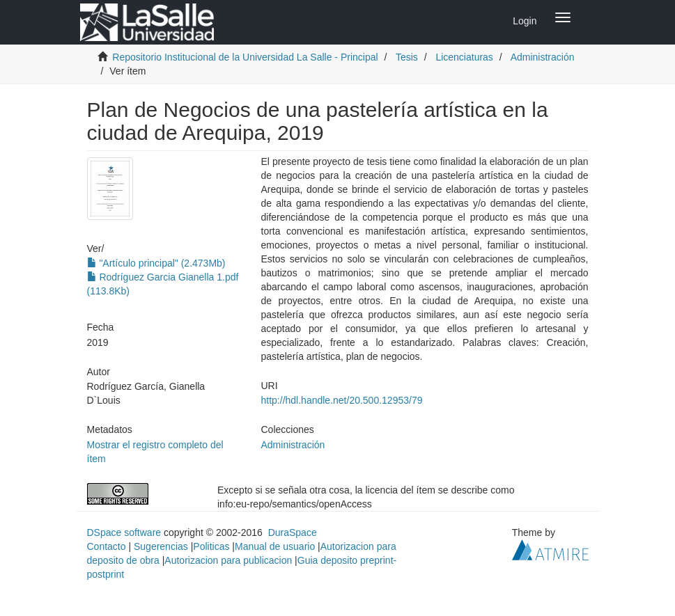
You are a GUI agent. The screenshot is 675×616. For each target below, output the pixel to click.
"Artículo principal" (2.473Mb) (156, 263)
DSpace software (124, 532)
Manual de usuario (275, 546)
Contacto (107, 546)
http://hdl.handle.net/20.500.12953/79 (342, 400)
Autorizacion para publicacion (228, 560)
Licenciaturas (464, 57)
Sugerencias (161, 546)
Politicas (211, 546)
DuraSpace (293, 532)
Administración (543, 57)
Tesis (407, 57)
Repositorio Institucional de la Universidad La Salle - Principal (245, 57)
